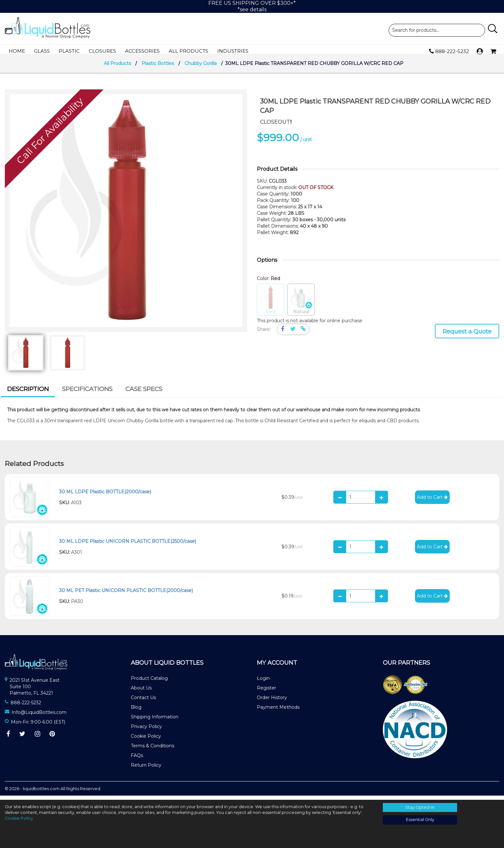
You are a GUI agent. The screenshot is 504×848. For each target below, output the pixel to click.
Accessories (142, 51)
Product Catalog (149, 682)
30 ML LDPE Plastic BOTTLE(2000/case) (105, 496)
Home (17, 51)
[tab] (28, 394)
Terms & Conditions (153, 750)
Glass (42, 51)
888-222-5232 (449, 51)
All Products (189, 51)
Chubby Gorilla (201, 68)
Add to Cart (432, 501)
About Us (141, 692)
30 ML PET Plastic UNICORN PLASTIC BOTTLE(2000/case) (126, 595)
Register (266, 692)
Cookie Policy (146, 740)
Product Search (437, 30)
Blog (136, 711)
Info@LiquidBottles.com (39, 716)
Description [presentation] (28, 393)
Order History (272, 702)
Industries (233, 51)
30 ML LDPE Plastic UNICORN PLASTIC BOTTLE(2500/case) (128, 545)
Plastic (69, 51)
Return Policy (146, 769)
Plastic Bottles (158, 68)
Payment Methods (278, 711)
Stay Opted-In (420, 807)
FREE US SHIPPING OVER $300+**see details (252, 6)
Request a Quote (467, 336)
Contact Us (143, 702)
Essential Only (420, 820)
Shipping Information (155, 721)
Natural (301, 304)
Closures (102, 51)
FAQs (137, 760)
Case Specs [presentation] (144, 393)
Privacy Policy (146, 731)
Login (263, 682)
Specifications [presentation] (87, 393)
